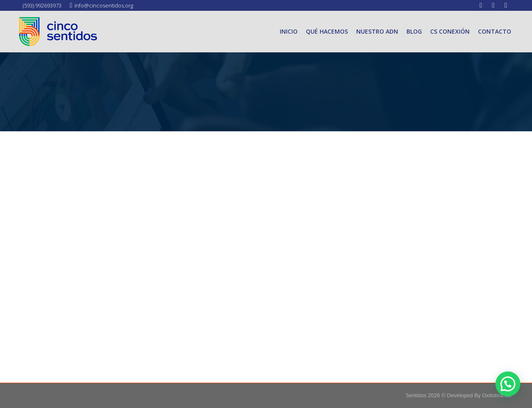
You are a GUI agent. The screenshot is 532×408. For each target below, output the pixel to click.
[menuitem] (289, 32)
